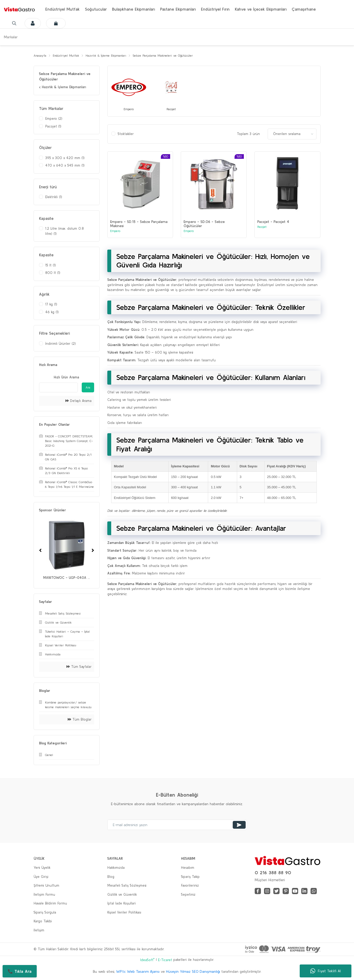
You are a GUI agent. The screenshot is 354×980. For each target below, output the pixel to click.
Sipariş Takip (190, 877)
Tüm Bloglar (80, 720)
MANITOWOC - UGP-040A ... (67, 578)
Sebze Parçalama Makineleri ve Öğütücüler (174, 56)
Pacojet (262, 227)
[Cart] (54, 23)
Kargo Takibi (43, 922)
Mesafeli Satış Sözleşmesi (127, 886)
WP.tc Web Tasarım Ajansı (138, 972)
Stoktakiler (126, 135)
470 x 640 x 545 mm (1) (65, 166)
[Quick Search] (58, 388)
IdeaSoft (147, 960)
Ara (88, 388)
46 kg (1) (52, 312)
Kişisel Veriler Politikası (124, 913)
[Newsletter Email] (177, 825)
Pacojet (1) (53, 127)
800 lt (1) (53, 273)
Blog (111, 877)
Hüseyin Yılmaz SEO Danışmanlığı (193, 972)
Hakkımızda (116, 868)
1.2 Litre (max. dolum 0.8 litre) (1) (65, 232)
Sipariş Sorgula (45, 913)
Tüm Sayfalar (79, 667)
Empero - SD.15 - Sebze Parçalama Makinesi (139, 225)
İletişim (39, 930)
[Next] (93, 551)
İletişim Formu (44, 895)
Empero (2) (54, 119)
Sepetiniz (188, 895)
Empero (115, 232)
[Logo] (19, 9)
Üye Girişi (41, 877)
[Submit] (239, 825)
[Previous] (40, 551)
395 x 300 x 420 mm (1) (65, 158)
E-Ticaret (165, 960)
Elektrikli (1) (54, 197)
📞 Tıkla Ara (20, 971)
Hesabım (188, 868)
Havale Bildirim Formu (50, 904)
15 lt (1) (51, 265)
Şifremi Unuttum (46, 886)
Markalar (11, 37)
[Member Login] (29, 23)
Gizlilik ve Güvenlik (122, 895)
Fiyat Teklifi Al (326, 971)
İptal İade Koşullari (122, 904)
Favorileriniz (190, 886)
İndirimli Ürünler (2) (61, 344)
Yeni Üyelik (42, 868)
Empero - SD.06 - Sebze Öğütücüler (204, 225)
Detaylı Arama (78, 401)
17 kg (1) (51, 305)
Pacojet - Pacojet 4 (273, 222)
